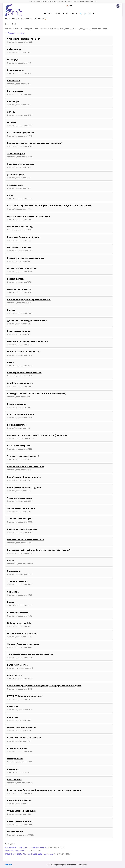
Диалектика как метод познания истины (27, 320)
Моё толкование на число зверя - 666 (26, 540)
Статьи (57, 14)
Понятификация (15, 91)
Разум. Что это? (15, 675)
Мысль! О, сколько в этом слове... (24, 352)
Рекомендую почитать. (19, 331)
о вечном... (13, 717)
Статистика (82, 865)
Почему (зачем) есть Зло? (20, 821)
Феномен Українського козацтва (23, 644)
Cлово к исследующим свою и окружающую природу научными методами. (44, 686)
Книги (65, 14)
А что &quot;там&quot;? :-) (20, 519)
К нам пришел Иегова (18, 613)
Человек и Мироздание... (19, 498)
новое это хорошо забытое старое (24, 738)
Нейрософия (13, 101)
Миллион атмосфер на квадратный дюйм (28, 341)
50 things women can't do (19, 623)
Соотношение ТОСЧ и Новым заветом (26, 467)
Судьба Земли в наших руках (21, 811)
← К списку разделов (15, 33)
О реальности (14, 571)
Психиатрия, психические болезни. (24, 373)
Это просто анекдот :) (18, 581)
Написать (9, 865)
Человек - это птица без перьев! (23, 456)
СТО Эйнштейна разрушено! (21, 133)
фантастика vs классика (19, 289)
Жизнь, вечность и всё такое (21, 508)
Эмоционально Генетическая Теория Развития (30, 654)
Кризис (11, 602)
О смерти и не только (18, 748)
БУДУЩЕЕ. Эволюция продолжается (25, 696)
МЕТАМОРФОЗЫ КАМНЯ (19, 247)
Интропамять (14, 81)
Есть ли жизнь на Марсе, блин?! (23, 633)
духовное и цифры (16, 175)
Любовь (11, 112)
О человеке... (14, 769)
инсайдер (12, 122)
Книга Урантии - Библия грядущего (24, 477)
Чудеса (11, 561)
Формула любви (15, 759)
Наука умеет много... (17, 665)
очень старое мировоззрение (22, 727)
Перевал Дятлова (16, 279)
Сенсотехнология (16, 70)
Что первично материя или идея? (23, 39)
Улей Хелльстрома (16, 154)
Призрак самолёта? (17, 425)
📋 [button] (46, 19)
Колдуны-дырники (17, 404)
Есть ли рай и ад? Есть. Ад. (20, 227)
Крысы (11, 362)
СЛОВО (11, 195)
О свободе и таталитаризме (21, 164)
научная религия (15, 832)
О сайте (74, 14)
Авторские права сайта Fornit (64, 865)
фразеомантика (15, 185)
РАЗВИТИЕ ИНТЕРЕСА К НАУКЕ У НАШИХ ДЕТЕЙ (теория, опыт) (38, 435)
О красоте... (13, 592)
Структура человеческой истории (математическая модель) (37, 394)
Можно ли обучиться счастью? (22, 268)
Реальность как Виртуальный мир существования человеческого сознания (44, 790)
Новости (48, 14)
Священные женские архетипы (23, 529)
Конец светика (14, 780)
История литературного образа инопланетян (29, 300)
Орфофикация (14, 49)
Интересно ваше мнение (19, 800)
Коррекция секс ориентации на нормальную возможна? (35, 143)
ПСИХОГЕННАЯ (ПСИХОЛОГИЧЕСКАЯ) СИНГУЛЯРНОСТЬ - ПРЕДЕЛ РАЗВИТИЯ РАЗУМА (49, 206)
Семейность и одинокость (20, 383)
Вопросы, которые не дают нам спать (26, 258)
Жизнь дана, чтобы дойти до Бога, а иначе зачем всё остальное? (39, 550)
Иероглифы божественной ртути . (24, 237)
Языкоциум (13, 60)
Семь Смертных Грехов (19, 446)
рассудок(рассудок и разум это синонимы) (28, 216)
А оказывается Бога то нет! (21, 414)
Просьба (11, 310)
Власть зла (12, 707)
